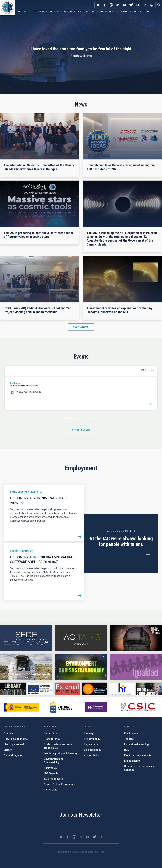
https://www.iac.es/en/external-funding (67, 689)
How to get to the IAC (16, 739)
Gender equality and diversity (61, 753)
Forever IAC (51, 768)
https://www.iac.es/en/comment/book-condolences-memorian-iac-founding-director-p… (149, 689)
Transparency (52, 739)
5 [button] (90, 419)
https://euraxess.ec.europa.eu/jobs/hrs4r (122, 689)
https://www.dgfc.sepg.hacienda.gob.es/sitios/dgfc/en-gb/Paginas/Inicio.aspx (40, 689)
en (145, 5)
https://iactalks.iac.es (81, 638)
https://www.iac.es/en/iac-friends (95, 689)
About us (22, 11)
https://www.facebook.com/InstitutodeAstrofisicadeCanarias (105, 5)
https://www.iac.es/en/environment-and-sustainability (81, 667)
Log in (152, 5)
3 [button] (80, 419)
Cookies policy (93, 750)
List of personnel (14, 744)
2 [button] (75, 419)
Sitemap (89, 734)
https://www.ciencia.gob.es (21, 707)
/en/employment (148, 554)
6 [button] (95, 419)
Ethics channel (133, 761)
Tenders (129, 739)
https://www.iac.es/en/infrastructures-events (26, 667)
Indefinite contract (22, 551)
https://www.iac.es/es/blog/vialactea (138, 5)
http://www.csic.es (138, 707)
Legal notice (91, 744)
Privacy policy (92, 739)
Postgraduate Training (102, 11)
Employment (131, 734)
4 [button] (85, 419)
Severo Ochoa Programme (59, 784)
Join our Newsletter (81, 815)
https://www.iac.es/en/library (13, 689)
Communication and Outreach (133, 11)
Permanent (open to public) (26, 492)
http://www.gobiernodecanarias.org (61, 707)
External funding (53, 779)
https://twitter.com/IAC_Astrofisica (98, 5)
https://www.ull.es (96, 707)
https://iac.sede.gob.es (26, 638)
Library (8, 750)
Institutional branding (136, 744)
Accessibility (91, 755)
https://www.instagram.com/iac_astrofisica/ (111, 5)
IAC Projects (51, 773)
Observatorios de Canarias (45, 11)
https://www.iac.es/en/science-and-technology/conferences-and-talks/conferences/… (136, 638)
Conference (16, 383)
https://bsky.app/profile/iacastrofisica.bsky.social (131, 5)
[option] (81, 388)
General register (13, 755)
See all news (81, 327)
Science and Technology (74, 11)
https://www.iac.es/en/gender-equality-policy (136, 667)
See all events (81, 430)
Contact (8, 734)
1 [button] (69, 419)
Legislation (50, 734)
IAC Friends (51, 790)
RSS (127, 750)
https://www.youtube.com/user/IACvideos (125, 5)
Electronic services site (138, 755)
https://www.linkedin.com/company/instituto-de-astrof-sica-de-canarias (118, 5)
